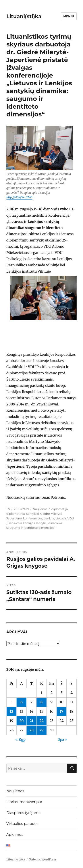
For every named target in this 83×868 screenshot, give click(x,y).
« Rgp (21, 739)
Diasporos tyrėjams (23, 813)
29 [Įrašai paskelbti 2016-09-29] (41, 730)
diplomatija (60, 509)
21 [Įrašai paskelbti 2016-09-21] (31, 721)
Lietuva (61, 518)
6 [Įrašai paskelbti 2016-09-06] (21, 702)
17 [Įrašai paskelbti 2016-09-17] (62, 711)
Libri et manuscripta (24, 802)
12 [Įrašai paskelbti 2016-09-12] (12, 711)
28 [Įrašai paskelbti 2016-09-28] (32, 730)
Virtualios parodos (22, 824)
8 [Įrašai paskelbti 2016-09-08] (42, 702)
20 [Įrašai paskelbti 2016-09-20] (21, 721)
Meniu (69, 16)
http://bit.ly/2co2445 (19, 197)
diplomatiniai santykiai (23, 514)
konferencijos (33, 518)
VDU (71, 518)
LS (8, 509)
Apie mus (15, 835)
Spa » (63, 739)
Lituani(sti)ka (24, 16)
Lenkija (49, 518)
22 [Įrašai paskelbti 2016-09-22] (41, 721)
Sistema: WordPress (43, 859)
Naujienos (40, 509)
